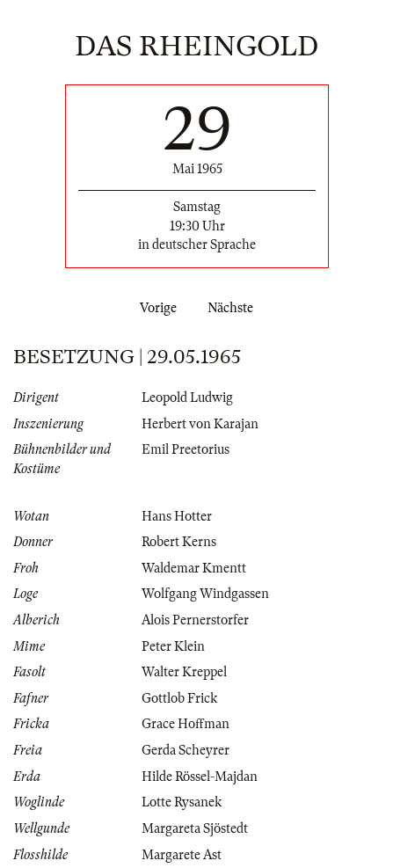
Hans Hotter (177, 516)
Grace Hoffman (186, 724)
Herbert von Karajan (200, 424)
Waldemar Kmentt (194, 568)
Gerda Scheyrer (186, 750)
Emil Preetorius (186, 449)
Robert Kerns (179, 542)
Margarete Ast (182, 855)
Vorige (155, 308)
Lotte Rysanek (182, 802)
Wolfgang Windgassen (205, 594)
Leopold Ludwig (187, 398)
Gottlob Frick (179, 698)
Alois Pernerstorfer (195, 620)
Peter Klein (173, 646)
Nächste (234, 308)
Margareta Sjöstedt (195, 828)
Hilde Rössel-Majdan (200, 777)
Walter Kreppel (184, 672)
